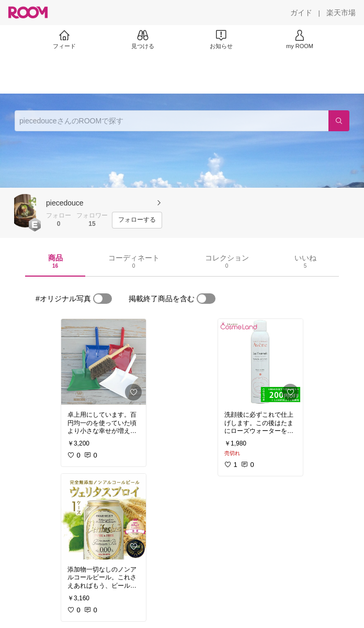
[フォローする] (137, 220)
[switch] (103, 299)
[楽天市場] (341, 13)
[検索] (339, 121)
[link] (104, 362)
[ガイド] (301, 13)
